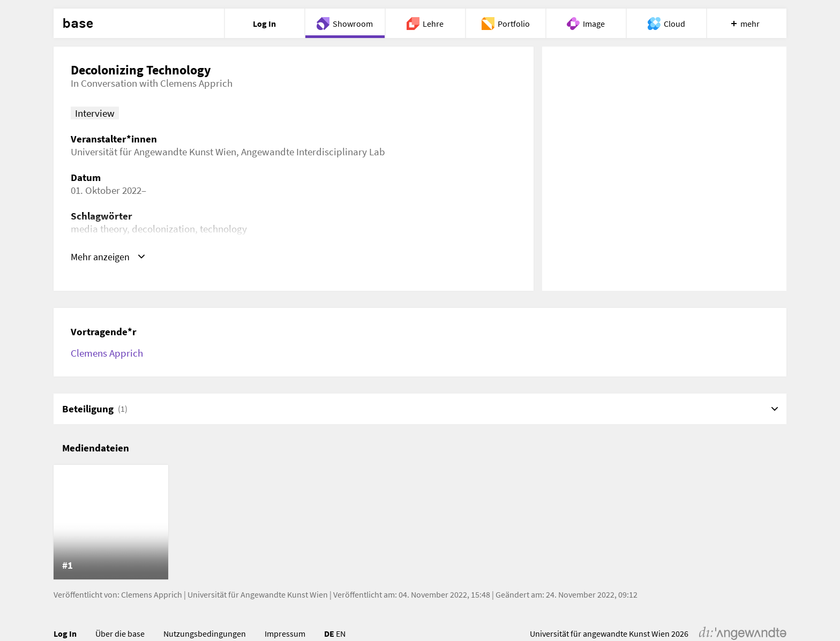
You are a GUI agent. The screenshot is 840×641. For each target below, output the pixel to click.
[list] (420, 522)
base (78, 24)
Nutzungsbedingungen (205, 634)
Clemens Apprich (107, 353)
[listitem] (111, 522)
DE (329, 634)
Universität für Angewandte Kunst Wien (258, 594)
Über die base (120, 634)
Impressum (285, 634)
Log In (65, 634)
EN (341, 634)
